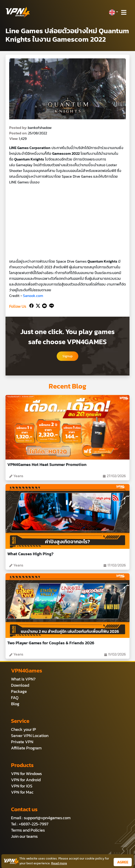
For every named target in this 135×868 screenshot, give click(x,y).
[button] (113, 12)
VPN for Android (26, 780)
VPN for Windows (26, 774)
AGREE (123, 862)
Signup (67, 356)
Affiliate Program (26, 748)
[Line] (51, 305)
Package (19, 691)
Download (20, 685)
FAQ (15, 698)
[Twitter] (37, 305)
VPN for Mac (22, 792)
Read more (59, 863)
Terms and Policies (28, 830)
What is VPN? (23, 679)
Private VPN (22, 742)
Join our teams (24, 836)
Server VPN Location (30, 736)
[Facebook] (31, 305)
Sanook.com (33, 296)
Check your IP (24, 729)
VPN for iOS (22, 786)
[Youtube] (44, 305)
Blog (15, 704)
